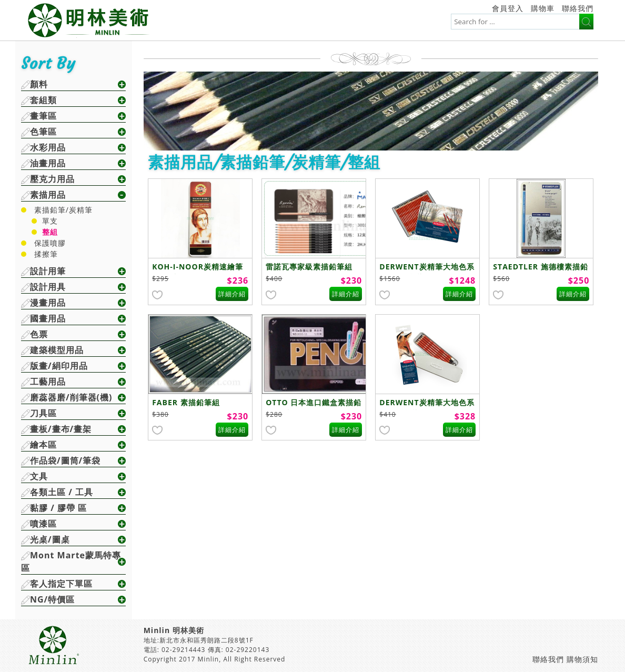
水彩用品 (48, 147)
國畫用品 (48, 318)
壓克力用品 (52, 179)
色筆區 (43, 132)
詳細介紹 (232, 294)
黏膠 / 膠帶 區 (58, 508)
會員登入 (508, 8)
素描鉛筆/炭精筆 (63, 210)
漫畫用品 (48, 303)
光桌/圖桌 (50, 539)
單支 (50, 221)
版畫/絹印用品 (59, 366)
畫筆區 (43, 116)
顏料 (39, 84)
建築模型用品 (57, 350)
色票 (39, 334)
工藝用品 (48, 382)
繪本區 (43, 445)
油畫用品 (48, 163)
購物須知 (582, 659)
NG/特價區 (52, 599)
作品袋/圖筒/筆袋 (65, 460)
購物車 (543, 8)
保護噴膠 (50, 243)
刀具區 (43, 413)
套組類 (43, 100)
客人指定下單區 (61, 584)
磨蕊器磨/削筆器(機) (71, 397)
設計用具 (48, 287)
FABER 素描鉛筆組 (186, 402)
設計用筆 (48, 271)
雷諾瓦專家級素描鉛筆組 (309, 267)
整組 (50, 232)
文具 (39, 476)
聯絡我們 (578, 8)
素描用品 (48, 195)
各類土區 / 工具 (62, 492)
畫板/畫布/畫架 (61, 429)
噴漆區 (43, 524)
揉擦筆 (46, 254)
